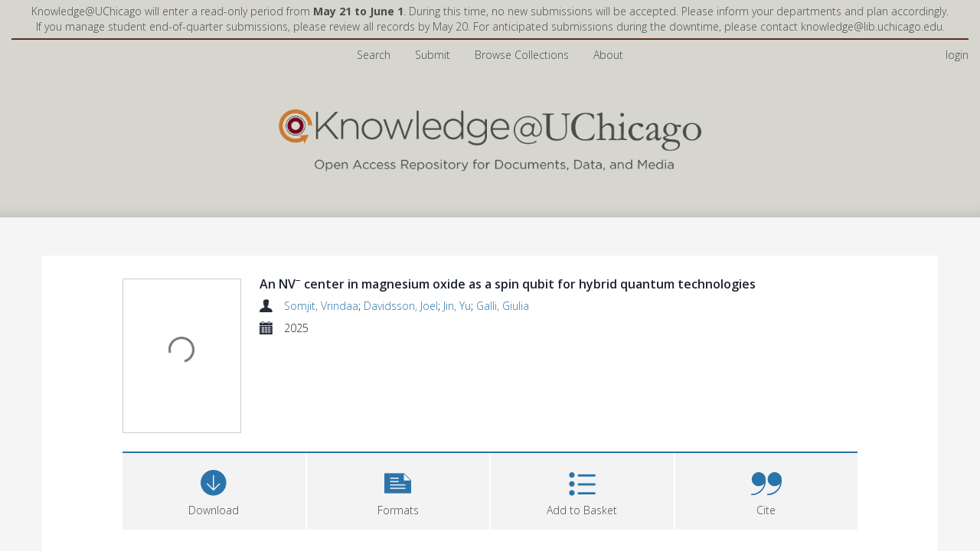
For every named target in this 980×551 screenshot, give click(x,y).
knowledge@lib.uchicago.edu (872, 26)
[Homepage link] (490, 137)
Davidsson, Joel (401, 306)
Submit (433, 55)
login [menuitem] (957, 55)
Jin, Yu (457, 306)
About (608, 55)
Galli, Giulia (503, 306)
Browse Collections (522, 55)
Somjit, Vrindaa (321, 306)
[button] (399, 489)
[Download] (214, 489)
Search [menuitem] (374, 55)
